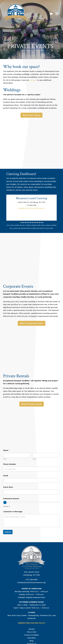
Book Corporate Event (32, 323)
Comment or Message (13, 512)
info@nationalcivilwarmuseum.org (31, 582)
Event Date (8, 487)
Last (34, 459)
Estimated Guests (11, 499)
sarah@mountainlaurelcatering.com (31, 208)
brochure (33, 80)
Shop (31, 641)
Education (32, 638)
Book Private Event (32, 404)
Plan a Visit (31, 632)
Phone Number (10, 464)
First (5, 459)
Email (6, 476)
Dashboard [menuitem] (28, 174)
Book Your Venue (31, 115)
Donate (31, 629)
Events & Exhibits (32, 635)
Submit (8, 532)
